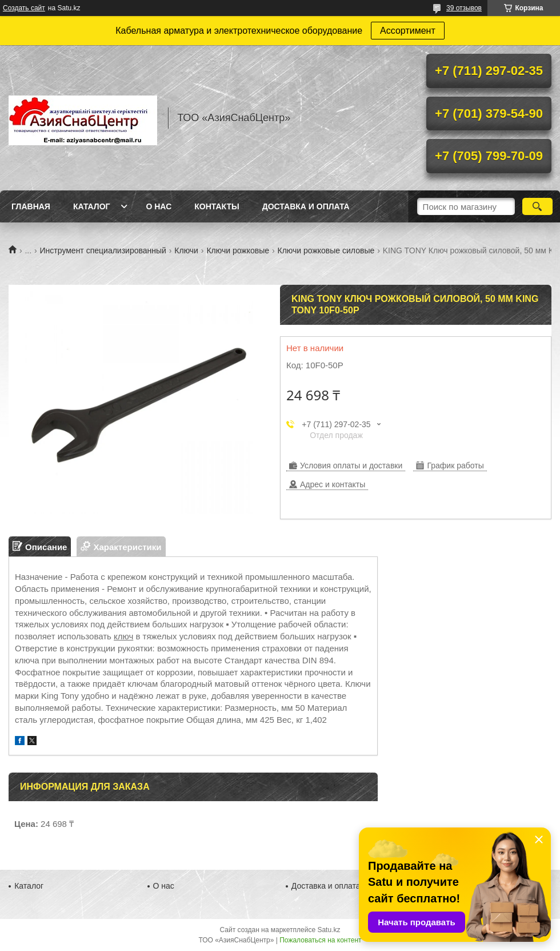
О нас (159, 206)
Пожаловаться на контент (320, 940)
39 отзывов (464, 8)
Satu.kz (329, 930)
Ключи (186, 250)
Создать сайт (24, 8)
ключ (123, 636)
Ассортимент (408, 31)
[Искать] (537, 206)
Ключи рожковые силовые (326, 250)
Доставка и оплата (306, 206)
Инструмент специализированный (103, 250)
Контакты (217, 206)
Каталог (92, 206)
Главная (31, 206)
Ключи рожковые (238, 250)
